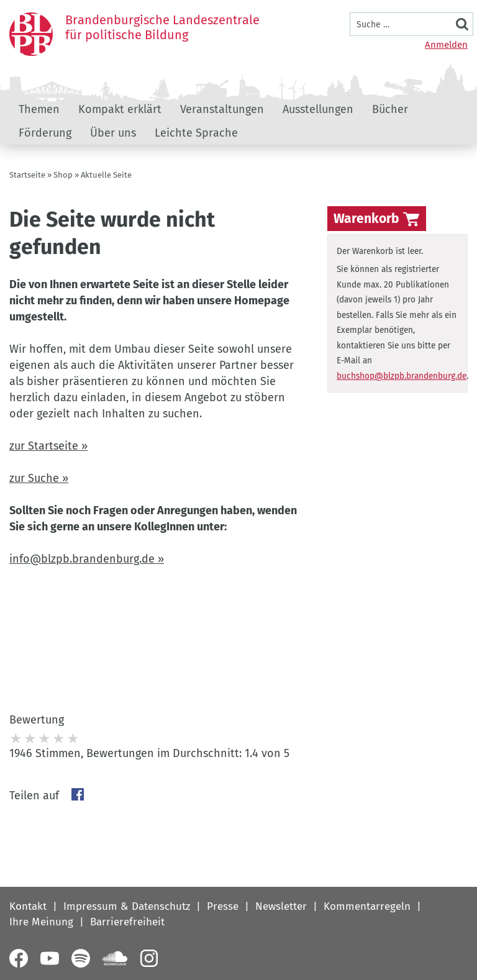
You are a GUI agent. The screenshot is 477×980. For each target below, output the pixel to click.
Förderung (45, 133)
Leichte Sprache (196, 133)
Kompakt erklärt (120, 109)
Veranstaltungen (222, 109)
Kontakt (28, 906)
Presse (223, 906)
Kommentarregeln (367, 906)
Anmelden (446, 45)
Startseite (27, 175)
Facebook (78, 794)
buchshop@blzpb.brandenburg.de (402, 376)
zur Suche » (39, 478)
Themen (39, 109)
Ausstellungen (318, 109)
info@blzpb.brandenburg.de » (87, 559)
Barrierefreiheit (127, 922)
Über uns (113, 133)
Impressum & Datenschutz (127, 906)
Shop (63, 175)
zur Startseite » (48, 446)
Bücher (390, 109)
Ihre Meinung (41, 922)
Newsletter (281, 906)
